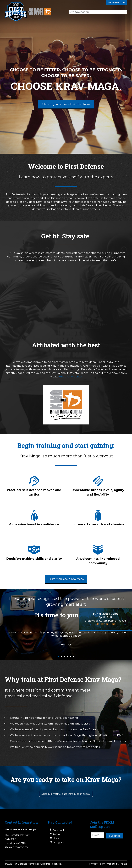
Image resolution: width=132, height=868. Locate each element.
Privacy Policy (97, 864)
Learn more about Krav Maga (66, 579)
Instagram (58, 842)
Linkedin (58, 838)
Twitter (57, 834)
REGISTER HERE (105, 624)
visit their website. (71, 376)
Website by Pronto (117, 864)
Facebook (59, 830)
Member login (117, 2)
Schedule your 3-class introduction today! (66, 104)
